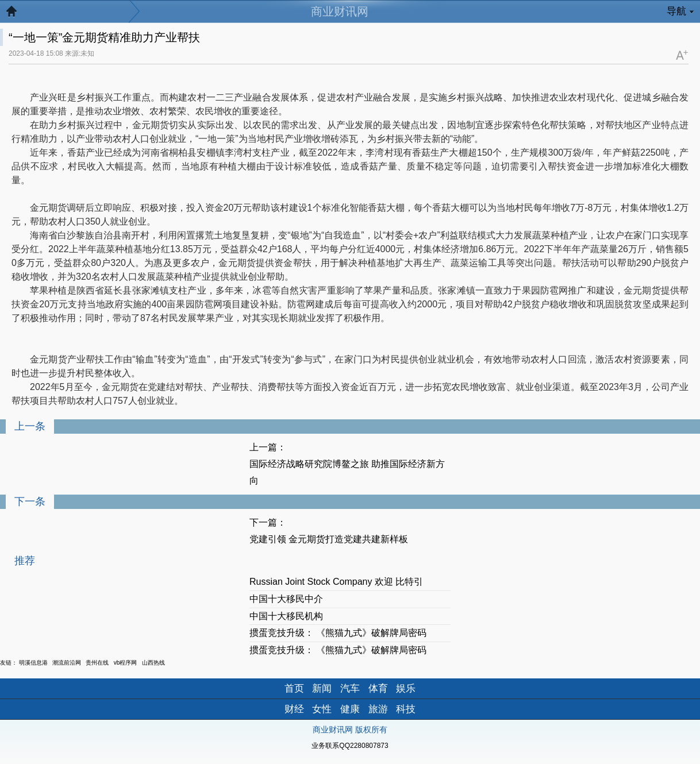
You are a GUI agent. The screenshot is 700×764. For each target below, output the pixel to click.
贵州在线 (97, 663)
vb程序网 (126, 663)
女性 (322, 709)
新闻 (322, 688)
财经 (294, 709)
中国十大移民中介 (286, 599)
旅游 (378, 709)
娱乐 (406, 688)
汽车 (350, 688)
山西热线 (153, 663)
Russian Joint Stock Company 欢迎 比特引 (336, 582)
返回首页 (17, 14)
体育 (378, 688)
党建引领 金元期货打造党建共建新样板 (329, 539)
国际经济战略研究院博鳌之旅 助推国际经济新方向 (347, 472)
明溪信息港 (33, 663)
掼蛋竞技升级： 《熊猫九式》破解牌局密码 (338, 633)
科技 (406, 709)
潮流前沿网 (67, 663)
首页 (294, 688)
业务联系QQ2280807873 (350, 746)
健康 (350, 709)
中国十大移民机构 (286, 616)
